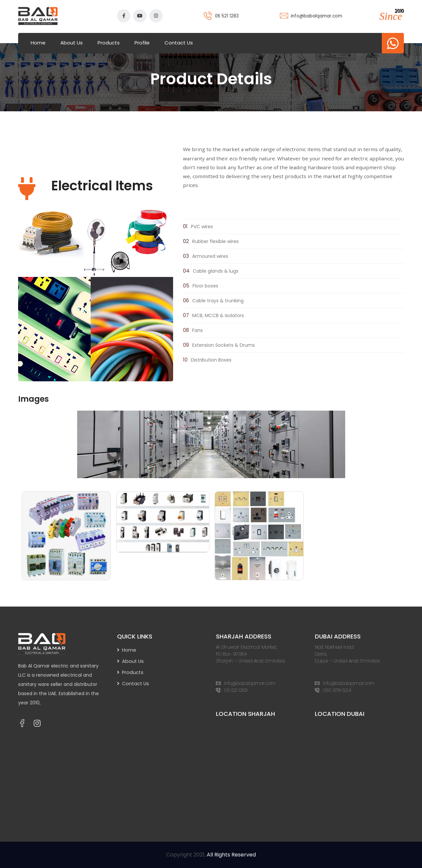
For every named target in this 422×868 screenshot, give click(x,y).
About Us (72, 43)
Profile (142, 43)
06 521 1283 (227, 16)
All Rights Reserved (231, 855)
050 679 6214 (337, 690)
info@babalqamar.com (316, 16)
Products (109, 43)
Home (38, 43)
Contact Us (179, 43)
